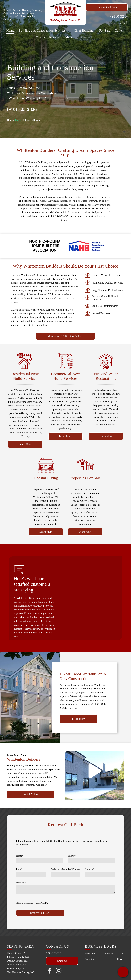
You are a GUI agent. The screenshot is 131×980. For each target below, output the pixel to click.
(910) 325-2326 (22, 109)
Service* (90, 869)
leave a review (33, 629)
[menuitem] (10, 31)
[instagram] (59, 971)
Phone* (72, 856)
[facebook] (49, 971)
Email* (20, 869)
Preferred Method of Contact (65, 869)
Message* (21, 883)
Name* (20, 856)
